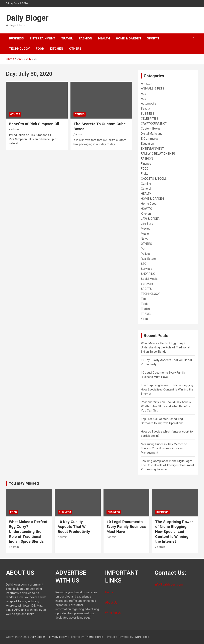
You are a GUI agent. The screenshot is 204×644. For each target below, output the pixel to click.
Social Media (149, 279)
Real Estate (148, 259)
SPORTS (153, 38)
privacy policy (58, 637)
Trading (146, 309)
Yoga (144, 319)
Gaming (146, 184)
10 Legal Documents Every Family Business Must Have (126, 527)
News (145, 239)
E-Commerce (150, 139)
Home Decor (149, 204)
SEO (144, 264)
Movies (146, 229)
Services (147, 269)
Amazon (147, 84)
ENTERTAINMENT (43, 38)
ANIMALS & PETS (153, 89)
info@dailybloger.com (169, 585)
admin (15, 129)
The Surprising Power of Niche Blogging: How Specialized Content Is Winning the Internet (167, 389)
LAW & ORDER (150, 219)
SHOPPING (148, 274)
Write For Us (113, 613)
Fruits (145, 174)
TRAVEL (67, 38)
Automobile (149, 104)
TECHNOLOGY (19, 49)
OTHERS (75, 49)
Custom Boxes (151, 129)
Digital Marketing (152, 134)
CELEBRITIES (150, 119)
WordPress (142, 637)
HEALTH (104, 38)
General (146, 189)
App (144, 94)
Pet (143, 249)
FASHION (85, 38)
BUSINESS (16, 38)
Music (145, 234)
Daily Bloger (27, 18)
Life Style (147, 224)
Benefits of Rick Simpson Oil (34, 124)
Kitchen (57, 49)
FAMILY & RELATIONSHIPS (158, 154)
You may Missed (24, 483)
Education (147, 144)
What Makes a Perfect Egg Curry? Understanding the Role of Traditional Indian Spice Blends (165, 347)
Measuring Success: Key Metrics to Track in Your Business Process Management (164, 448)
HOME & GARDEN (128, 38)
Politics (146, 254)
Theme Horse (94, 637)
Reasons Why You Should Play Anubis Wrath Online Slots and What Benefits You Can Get (166, 406)
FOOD (40, 49)
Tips (144, 299)
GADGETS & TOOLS (154, 179)
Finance (146, 164)
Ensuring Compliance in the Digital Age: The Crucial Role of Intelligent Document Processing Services (167, 465)
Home (109, 592)
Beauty (145, 109)
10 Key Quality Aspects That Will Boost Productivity (74, 527)
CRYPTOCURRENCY (154, 124)
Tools (145, 304)
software (147, 284)
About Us (111, 603)
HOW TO (147, 209)
